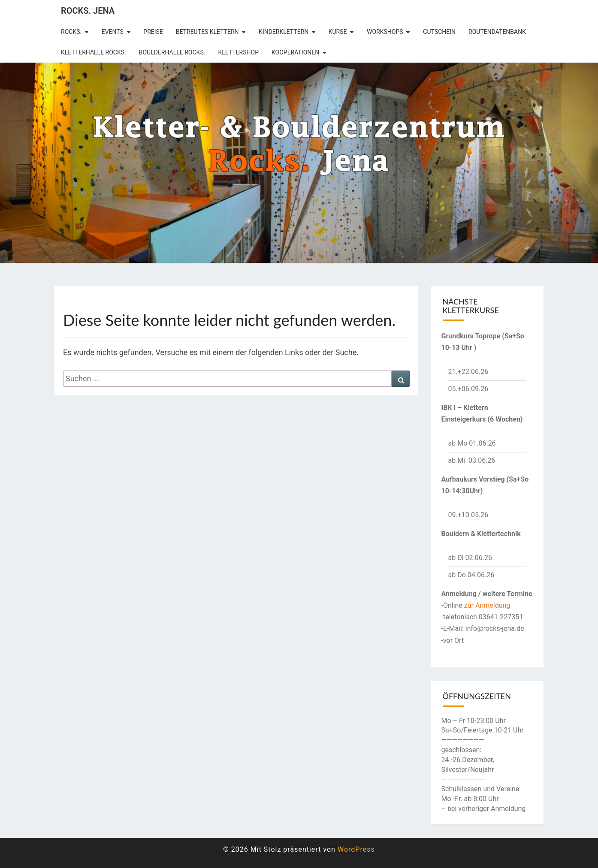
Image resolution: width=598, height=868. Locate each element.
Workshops (385, 32)
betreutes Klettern (207, 32)
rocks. (71, 32)
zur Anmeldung (487, 605)
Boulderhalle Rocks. (172, 52)
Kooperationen (295, 52)
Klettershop (238, 52)
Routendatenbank (497, 32)
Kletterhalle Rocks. (94, 52)
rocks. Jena (88, 11)
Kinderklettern (284, 32)
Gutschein (439, 32)
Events (113, 32)
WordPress (356, 849)
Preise (153, 32)
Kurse (338, 32)
